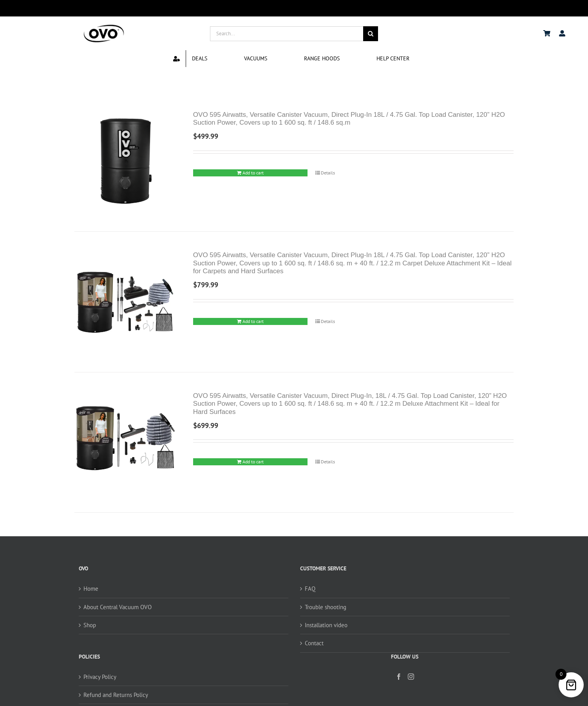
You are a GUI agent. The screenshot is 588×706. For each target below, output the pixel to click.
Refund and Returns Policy (116, 695)
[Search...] (287, 34)
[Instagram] (411, 677)
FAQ (310, 589)
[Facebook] (399, 677)
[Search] (371, 34)
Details (328, 173)
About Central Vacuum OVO (118, 607)
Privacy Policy (100, 677)
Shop (90, 625)
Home (91, 589)
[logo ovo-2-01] (104, 26)
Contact (314, 643)
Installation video (326, 625)
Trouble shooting (326, 607)
